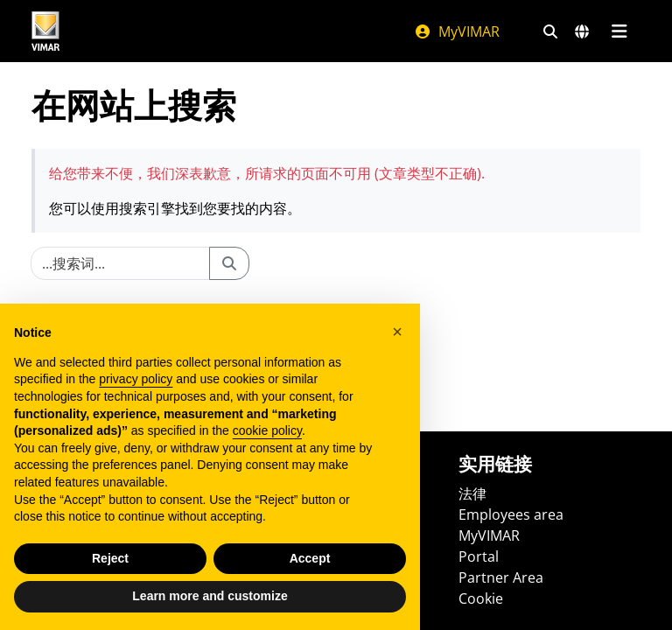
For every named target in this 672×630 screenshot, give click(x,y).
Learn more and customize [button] (210, 596)
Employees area (511, 514)
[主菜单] (619, 31)
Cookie (481, 598)
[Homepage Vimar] (45, 31)
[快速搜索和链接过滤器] (550, 31)
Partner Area (501, 577)
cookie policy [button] (267, 430)
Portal (479, 556)
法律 (472, 493)
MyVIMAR (457, 31)
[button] (397, 332)
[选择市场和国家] (582, 31)
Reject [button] (110, 558)
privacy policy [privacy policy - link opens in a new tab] (136, 379)
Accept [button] (310, 558)
